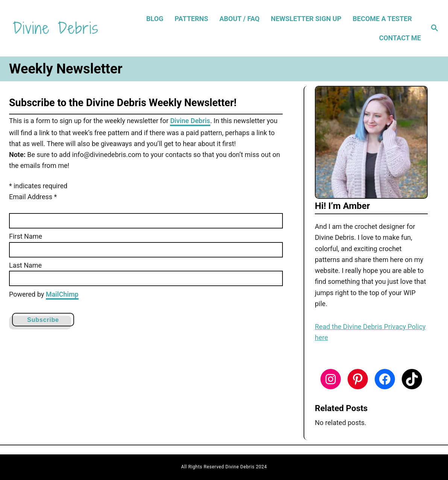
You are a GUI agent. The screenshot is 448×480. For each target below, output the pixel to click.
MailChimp (62, 294)
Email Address (33, 197)
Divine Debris (190, 121)
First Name (26, 236)
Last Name (25, 265)
